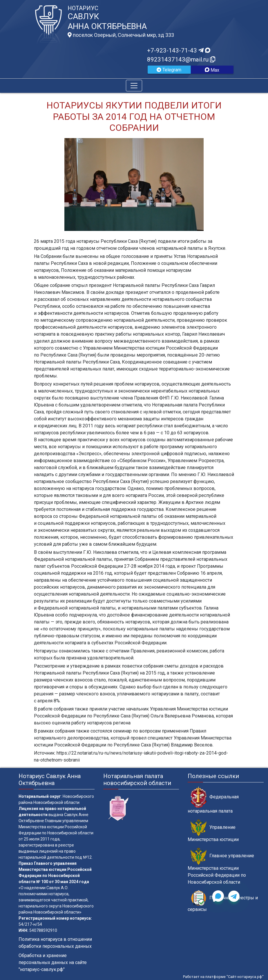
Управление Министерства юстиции (213, 831)
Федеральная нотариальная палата (213, 800)
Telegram (169, 70)
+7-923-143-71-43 (179, 50)
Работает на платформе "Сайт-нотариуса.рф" (223, 977)
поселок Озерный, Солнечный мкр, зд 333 (121, 35)
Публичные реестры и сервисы (223, 901)
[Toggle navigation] (134, 86)
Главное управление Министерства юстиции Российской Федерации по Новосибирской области (221, 866)
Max (212, 70)
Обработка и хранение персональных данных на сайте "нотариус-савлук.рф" (53, 962)
